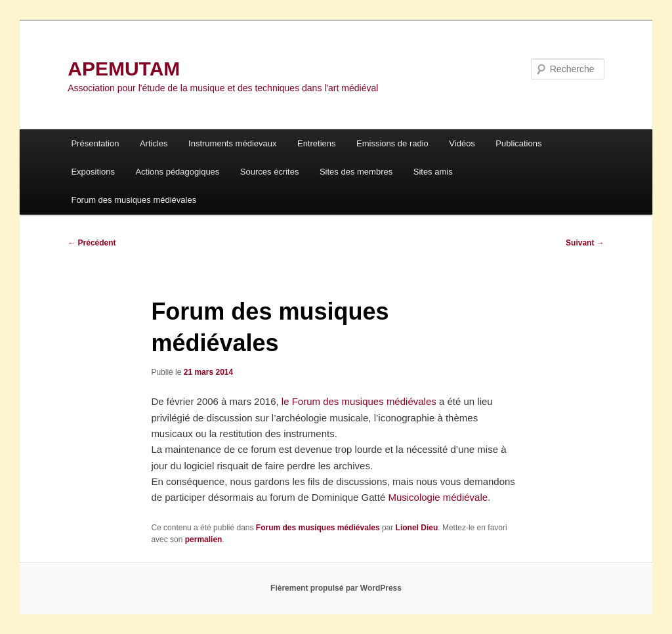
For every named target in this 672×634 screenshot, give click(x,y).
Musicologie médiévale (438, 497)
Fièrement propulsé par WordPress (336, 588)
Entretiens (317, 143)
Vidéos (462, 143)
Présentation (95, 143)
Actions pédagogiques (177, 172)
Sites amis (433, 172)
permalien (204, 539)
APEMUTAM (124, 69)
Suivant (585, 243)
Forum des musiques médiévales (134, 200)
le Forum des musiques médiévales (359, 401)
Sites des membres (356, 172)
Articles (154, 143)
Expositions (93, 172)
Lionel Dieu (417, 528)
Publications (518, 143)
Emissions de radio (392, 143)
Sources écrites (270, 172)
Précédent (92, 243)
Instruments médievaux (232, 143)
